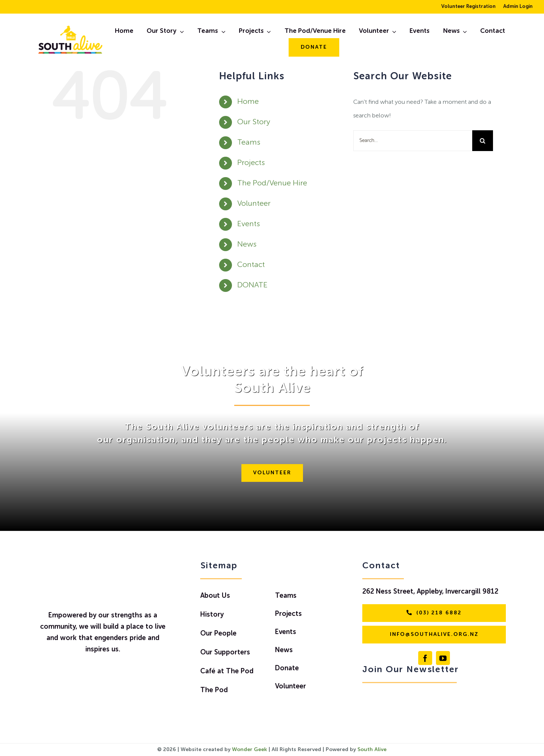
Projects (251, 163)
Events (249, 224)
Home (248, 102)
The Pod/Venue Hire (272, 184)
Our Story (254, 122)
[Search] (483, 141)
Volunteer (254, 204)
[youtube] (443, 658)
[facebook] (425, 658)
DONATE (252, 285)
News (247, 245)
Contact (251, 265)
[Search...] (413, 141)
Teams (249, 143)
